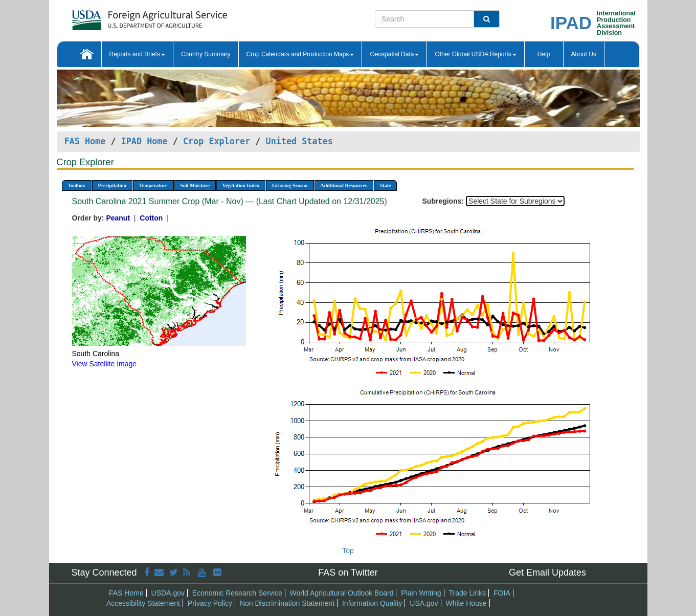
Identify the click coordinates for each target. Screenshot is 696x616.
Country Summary (206, 54)
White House (466, 603)
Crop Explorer (217, 141)
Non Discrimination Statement (287, 603)
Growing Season (290, 185)
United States (299, 141)
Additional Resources (344, 185)
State (386, 185)
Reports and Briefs (137, 54)
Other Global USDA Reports (475, 54)
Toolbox (77, 185)
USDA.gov (168, 593)
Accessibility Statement (143, 603)
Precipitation (112, 185)
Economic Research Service (237, 593)
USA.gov (424, 603)
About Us (584, 54)
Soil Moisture (195, 185)
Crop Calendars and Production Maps (300, 54)
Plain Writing (421, 593)
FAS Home (85, 141)
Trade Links (468, 593)
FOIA (502, 593)
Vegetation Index (241, 185)
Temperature (153, 185)
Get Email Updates (547, 573)
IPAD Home (144, 141)
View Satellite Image (105, 364)
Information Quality (372, 603)
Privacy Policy (210, 603)
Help (544, 54)
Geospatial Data (394, 54)
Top (348, 551)
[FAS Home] (124, 17)
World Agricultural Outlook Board (342, 593)
